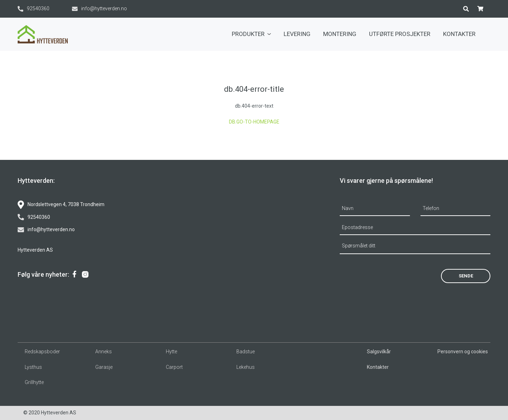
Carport (174, 367)
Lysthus (33, 367)
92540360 (34, 9)
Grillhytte (34, 382)
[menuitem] (251, 34)
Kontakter (459, 34)
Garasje (104, 367)
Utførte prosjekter (400, 34)
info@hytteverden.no (99, 9)
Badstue (246, 352)
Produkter (251, 34)
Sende (466, 276)
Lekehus (246, 367)
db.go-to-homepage (254, 122)
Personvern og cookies (463, 352)
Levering (297, 34)
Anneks (104, 352)
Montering (340, 34)
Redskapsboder (42, 352)
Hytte (171, 352)
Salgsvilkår (379, 352)
